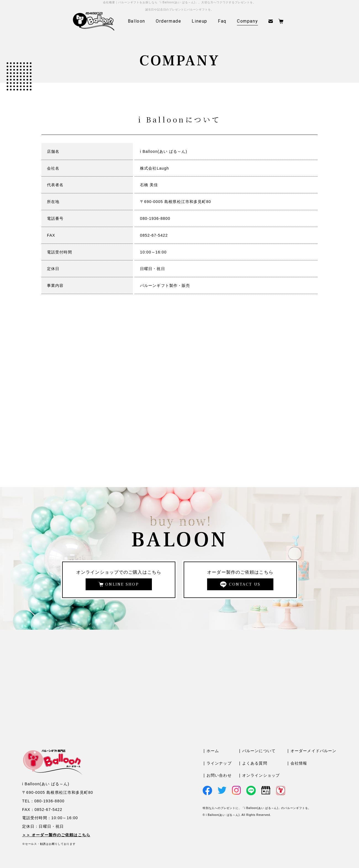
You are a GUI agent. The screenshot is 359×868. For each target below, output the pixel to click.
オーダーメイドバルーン (313, 751)
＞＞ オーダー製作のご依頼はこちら (56, 835)
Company (247, 21)
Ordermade (168, 21)
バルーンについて (259, 751)
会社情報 (299, 763)
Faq (222, 21)
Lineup (200, 21)
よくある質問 (255, 763)
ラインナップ (219, 763)
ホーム (213, 751)
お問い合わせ (219, 775)
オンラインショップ (261, 775)
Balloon (137, 21)
